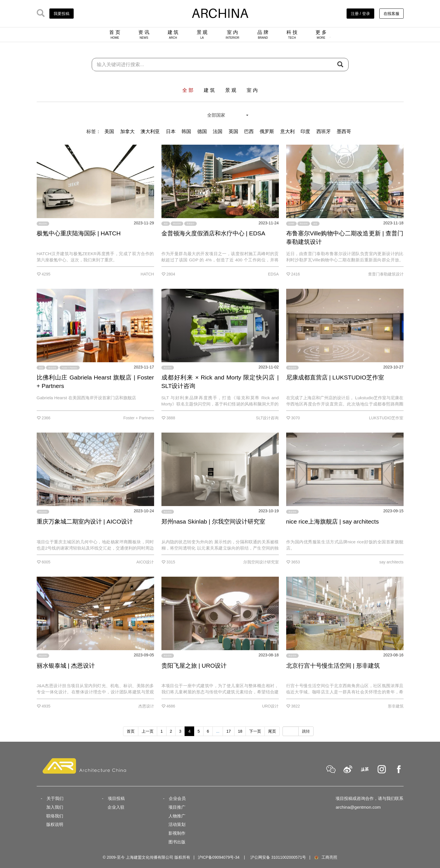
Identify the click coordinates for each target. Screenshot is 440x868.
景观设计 (191, 224)
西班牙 (324, 132)
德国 (202, 132)
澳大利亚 (150, 132)
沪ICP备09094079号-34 (219, 857)
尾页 (272, 731)
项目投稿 (116, 798)
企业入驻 (116, 807)
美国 (109, 132)
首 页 (115, 34)
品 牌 (263, 34)
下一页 (255, 731)
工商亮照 (325, 857)
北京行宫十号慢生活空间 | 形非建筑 (333, 666)
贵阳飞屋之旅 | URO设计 (194, 666)
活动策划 (177, 824)
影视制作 (177, 833)
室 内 (233, 34)
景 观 (202, 34)
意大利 (287, 132)
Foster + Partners (69, 368)
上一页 (148, 731)
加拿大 (127, 132)
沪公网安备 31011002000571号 (278, 857)
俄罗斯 (267, 132)
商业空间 (43, 224)
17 (229, 731)
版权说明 (55, 824)
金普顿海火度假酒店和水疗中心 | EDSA (213, 233)
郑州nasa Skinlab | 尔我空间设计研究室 (213, 521)
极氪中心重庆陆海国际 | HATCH (79, 233)
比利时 (291, 224)
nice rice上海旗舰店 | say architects (333, 521)
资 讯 (144, 34)
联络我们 (55, 816)
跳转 (306, 731)
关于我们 (55, 798)
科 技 (292, 34)
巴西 (249, 132)
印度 (305, 132)
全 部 (188, 90)
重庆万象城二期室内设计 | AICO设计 (85, 521)
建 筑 (173, 34)
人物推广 (177, 816)
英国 (233, 132)
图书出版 (177, 842)
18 (240, 731)
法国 (218, 132)
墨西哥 (344, 132)
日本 (171, 132)
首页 (131, 731)
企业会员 (177, 798)
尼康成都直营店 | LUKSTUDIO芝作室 (335, 377)
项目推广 (177, 807)
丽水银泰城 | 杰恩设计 (66, 666)
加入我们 (55, 807)
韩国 (186, 132)
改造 (315, 224)
